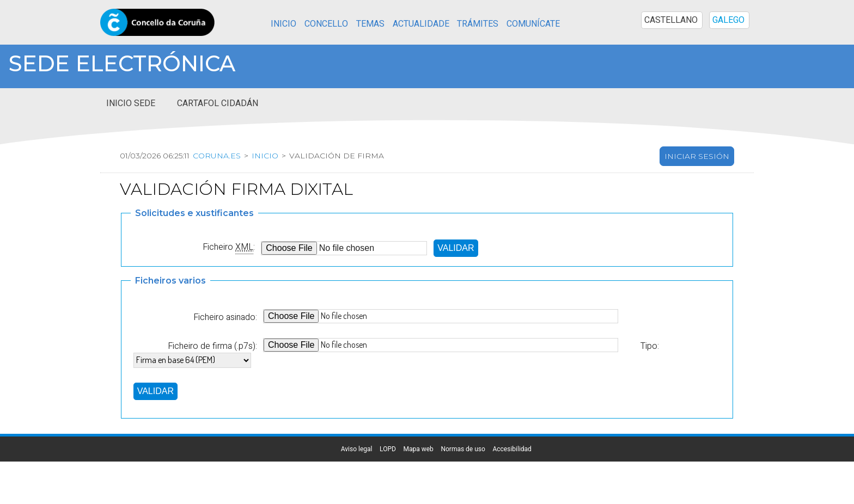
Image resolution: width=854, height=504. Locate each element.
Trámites (478, 24)
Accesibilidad (512, 449)
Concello (326, 24)
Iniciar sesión (697, 156)
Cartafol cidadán (218, 103)
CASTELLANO (671, 20)
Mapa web (418, 449)
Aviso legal (357, 449)
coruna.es (217, 156)
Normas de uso (463, 449)
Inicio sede (131, 103)
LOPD (388, 449)
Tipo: (650, 346)
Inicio (283, 24)
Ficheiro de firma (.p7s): (212, 346)
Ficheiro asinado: (225, 317)
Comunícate (533, 24)
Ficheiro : (229, 247)
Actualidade (421, 24)
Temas (370, 24)
